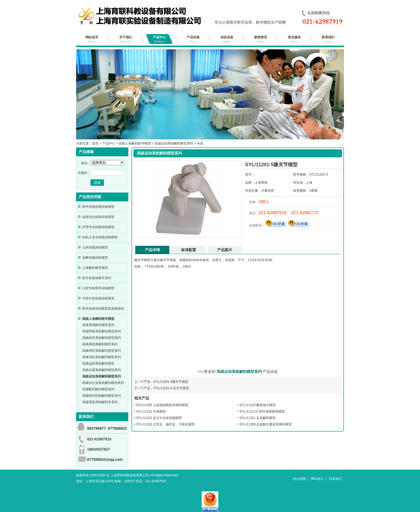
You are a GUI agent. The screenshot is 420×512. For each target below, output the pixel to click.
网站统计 (317, 479)
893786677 (96, 428)
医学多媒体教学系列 (97, 278)
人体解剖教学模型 (95, 268)
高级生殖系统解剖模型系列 (102, 370)
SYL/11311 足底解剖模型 (258, 418)
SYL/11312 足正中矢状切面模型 (159, 418)
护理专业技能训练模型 (98, 227)
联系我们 (328, 39)
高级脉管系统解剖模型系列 (102, 338)
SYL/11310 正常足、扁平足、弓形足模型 (166, 424)
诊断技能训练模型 (95, 258)
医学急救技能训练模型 (98, 207)
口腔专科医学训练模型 (98, 288)
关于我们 (126, 39)
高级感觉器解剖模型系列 (100, 344)
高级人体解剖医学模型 (135, 143)
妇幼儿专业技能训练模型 (100, 237)
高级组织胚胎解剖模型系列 (102, 396)
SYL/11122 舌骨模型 (151, 411)
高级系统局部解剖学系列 (100, 402)
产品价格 (193, 39)
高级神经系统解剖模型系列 (102, 351)
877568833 (117, 428)
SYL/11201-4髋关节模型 (171, 382)
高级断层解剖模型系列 (98, 389)
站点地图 (299, 479)
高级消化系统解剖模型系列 (102, 357)
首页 (95, 143)
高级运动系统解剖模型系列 (174, 143)
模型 (147, 260)
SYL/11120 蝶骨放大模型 (258, 405)
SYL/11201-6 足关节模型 (171, 388)
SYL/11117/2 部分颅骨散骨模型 (262, 411)
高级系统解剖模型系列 (98, 325)
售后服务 (294, 39)
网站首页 (92, 39)
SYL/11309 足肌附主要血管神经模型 (266, 424)
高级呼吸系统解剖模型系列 (102, 331)
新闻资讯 (261, 39)
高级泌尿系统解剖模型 (98, 363)
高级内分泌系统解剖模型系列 (103, 383)
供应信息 (227, 39)
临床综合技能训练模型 (98, 217)
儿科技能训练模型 (95, 247)
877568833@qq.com (105, 459)
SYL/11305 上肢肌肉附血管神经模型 (162, 405)
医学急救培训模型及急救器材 (103, 309)
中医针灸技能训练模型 (98, 298)
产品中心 (159, 39)
